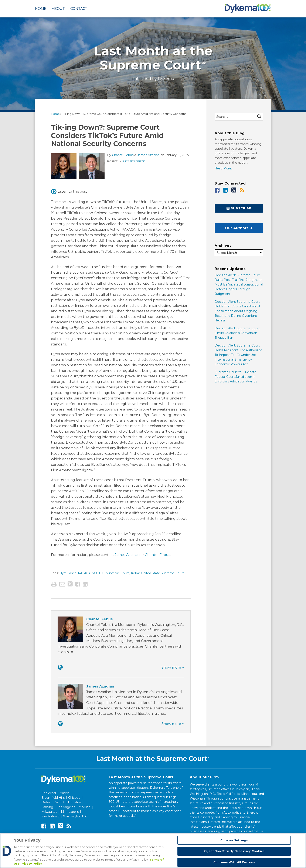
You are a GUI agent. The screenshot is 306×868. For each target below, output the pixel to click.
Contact (79, 9)
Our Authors (234, 227)
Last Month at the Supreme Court (153, 58)
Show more (173, 667)
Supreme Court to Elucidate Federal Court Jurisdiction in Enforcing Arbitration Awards (236, 377)
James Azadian (148, 155)
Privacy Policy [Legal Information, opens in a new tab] (31, 864)
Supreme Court (118, 573)
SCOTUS (98, 573)
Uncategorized (134, 161)
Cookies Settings (234, 840)
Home (41, 9)
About (58, 9)
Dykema (166, 79)
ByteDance (68, 573)
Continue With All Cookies (234, 862)
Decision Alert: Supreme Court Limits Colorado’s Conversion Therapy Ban (237, 333)
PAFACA (84, 573)
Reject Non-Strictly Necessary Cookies (234, 851)
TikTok (135, 573)
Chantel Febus (123, 155)
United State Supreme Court (162, 573)
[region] (153, 851)
